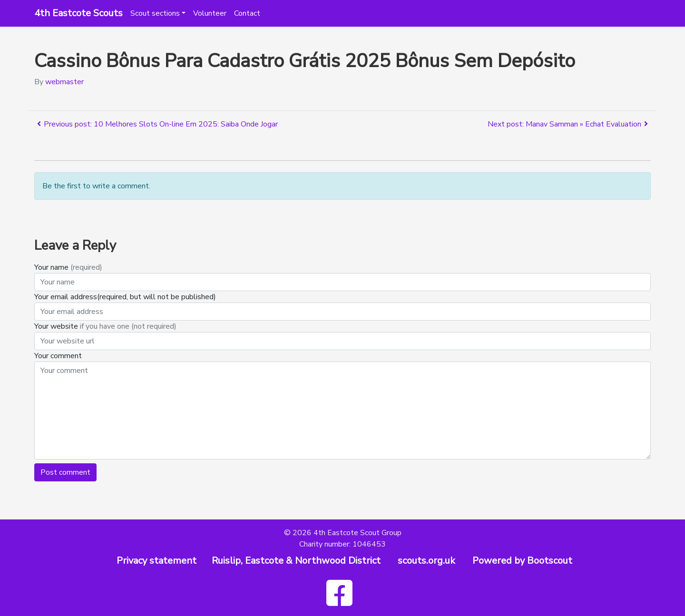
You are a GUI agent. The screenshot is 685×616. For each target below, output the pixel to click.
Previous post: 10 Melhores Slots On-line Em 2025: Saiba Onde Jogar (156, 124)
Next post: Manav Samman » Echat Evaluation (569, 124)
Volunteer (210, 13)
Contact (247, 13)
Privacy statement (157, 561)
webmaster (64, 82)
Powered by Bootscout (522, 561)
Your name (68, 267)
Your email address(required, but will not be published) (126, 297)
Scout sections (155, 13)
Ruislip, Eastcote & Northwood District (296, 561)
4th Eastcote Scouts (78, 13)
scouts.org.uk (426, 561)
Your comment (58, 356)
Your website (105, 326)
